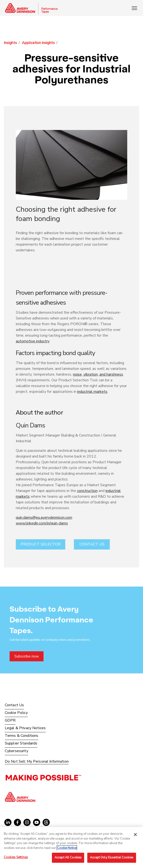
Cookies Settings (16, 857)
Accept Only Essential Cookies (112, 857)
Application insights (38, 43)
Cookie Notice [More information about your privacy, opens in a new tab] (67, 848)
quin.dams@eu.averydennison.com (44, 518)
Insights (10, 43)
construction (87, 491)
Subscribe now (27, 656)
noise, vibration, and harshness (98, 374)
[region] (71, 847)
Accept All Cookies (68, 857)
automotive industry (33, 341)
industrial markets (92, 392)
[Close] (135, 835)
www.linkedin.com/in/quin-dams (42, 523)
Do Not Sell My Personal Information (37, 762)
